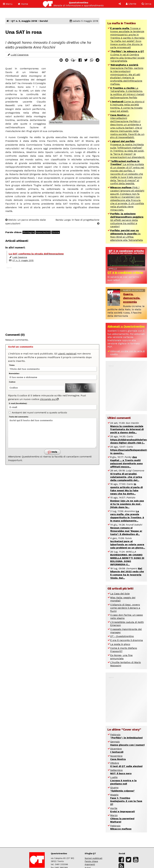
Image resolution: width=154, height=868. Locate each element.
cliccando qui (49, 399)
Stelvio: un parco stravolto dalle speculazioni (26, 222)
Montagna (29, 232)
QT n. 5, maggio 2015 (23, 260)
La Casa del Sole (120, 594)
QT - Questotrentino (122, 636)
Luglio (123, 780)
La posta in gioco (120, 644)
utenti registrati (67, 354)
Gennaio (127, 743)
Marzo (122, 819)
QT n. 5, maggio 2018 (24, 21)
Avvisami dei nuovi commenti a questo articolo (38, 413)
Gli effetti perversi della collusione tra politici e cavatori (127, 220)
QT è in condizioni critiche (125, 273)
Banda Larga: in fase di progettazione (77, 221)
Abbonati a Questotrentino (126, 326)
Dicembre (117, 750)
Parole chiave (91, 861)
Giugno (122, 789)
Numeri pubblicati (93, 858)
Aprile (122, 810)
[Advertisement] (52, 297)
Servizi (44, 21)
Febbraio (126, 736)
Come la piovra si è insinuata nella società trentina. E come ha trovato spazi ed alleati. (127, 106)
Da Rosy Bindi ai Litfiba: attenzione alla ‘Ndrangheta (127, 235)
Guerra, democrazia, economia (132, 298)
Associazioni (43, 232)
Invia (52, 452)
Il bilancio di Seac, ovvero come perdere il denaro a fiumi (125, 608)
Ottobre (126, 765)
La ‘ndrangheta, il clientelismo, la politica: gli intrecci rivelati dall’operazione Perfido (127, 93)
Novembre (118, 758)
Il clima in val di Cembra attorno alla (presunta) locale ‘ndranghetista (127, 56)
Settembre (121, 772)
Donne (56, 232)
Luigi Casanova (20, 55)
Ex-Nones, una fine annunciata (121, 657)
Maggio (126, 799)
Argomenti (90, 864)
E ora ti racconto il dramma (127, 640)
